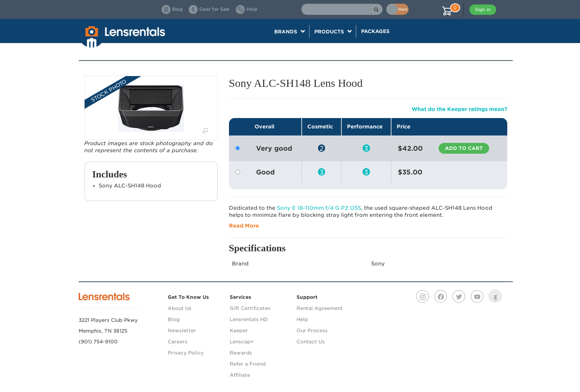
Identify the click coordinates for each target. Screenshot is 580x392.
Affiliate (240, 375)
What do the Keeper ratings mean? (459, 109)
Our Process (312, 331)
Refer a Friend (248, 364)
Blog (174, 319)
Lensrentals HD (249, 319)
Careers (178, 342)
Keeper (239, 331)
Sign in (483, 9)
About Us (180, 308)
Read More (244, 226)
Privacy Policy (186, 353)
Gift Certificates (250, 308)
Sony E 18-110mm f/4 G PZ (319, 208)
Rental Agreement (320, 308)
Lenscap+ (242, 342)
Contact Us (311, 342)
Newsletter (182, 331)
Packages (375, 31)
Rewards (241, 353)
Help (302, 319)
